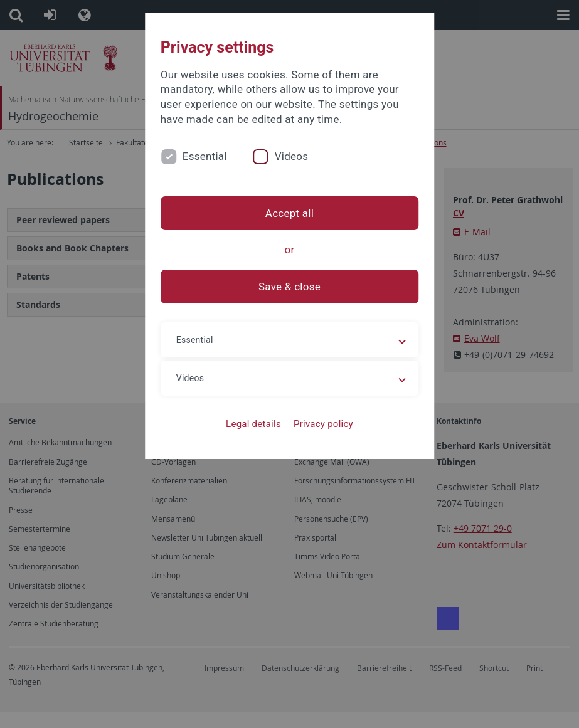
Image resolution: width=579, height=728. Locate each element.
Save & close (289, 287)
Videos (292, 156)
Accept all (289, 213)
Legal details (253, 424)
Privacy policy (323, 424)
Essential (205, 156)
